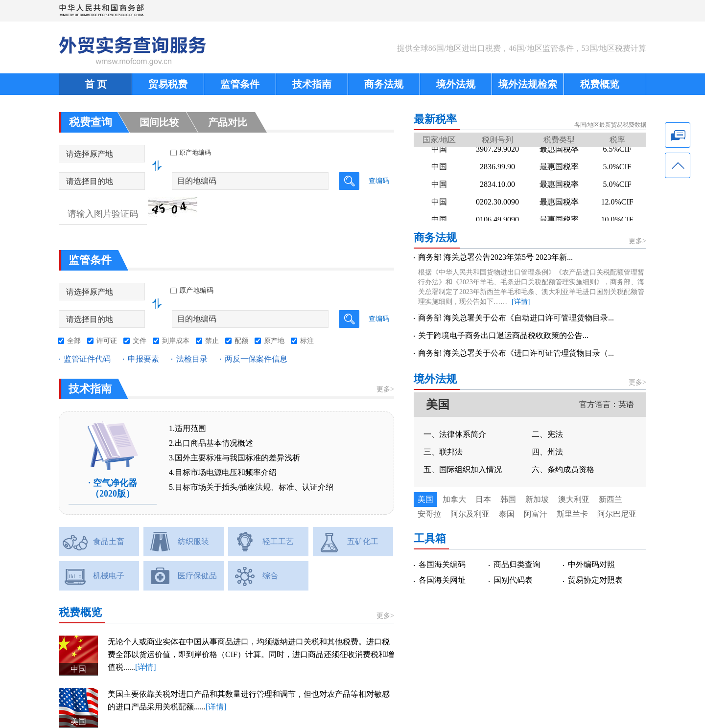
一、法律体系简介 (455, 434)
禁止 (212, 341)
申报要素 (143, 359)
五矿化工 (363, 541)
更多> (385, 389)
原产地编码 (192, 291)
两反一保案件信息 (256, 359)
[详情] (146, 667)
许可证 (107, 341)
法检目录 (192, 359)
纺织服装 (193, 541)
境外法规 (456, 84)
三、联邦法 (443, 452)
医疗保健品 (197, 576)
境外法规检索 (528, 84)
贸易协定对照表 (595, 580)
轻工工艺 (278, 541)
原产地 (274, 341)
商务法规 (384, 84)
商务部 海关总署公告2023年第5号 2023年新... (495, 257)
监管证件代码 (87, 359)
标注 (307, 341)
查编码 (379, 181)
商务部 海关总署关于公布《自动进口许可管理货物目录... (516, 318)
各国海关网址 (442, 580)
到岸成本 (176, 341)
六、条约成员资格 (563, 469)
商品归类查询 (517, 564)
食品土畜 (109, 541)
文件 (140, 341)
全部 (74, 341)
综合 (270, 576)
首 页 (96, 84)
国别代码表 (513, 580)
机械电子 (109, 576)
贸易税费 (168, 84)
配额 (241, 341)
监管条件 (240, 84)
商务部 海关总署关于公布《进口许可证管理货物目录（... (516, 353)
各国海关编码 (442, 564)
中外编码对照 (591, 564)
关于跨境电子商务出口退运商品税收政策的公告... (503, 335)
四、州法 (547, 452)
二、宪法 (547, 434)
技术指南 (312, 84)
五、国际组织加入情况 (463, 469)
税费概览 (600, 84)
